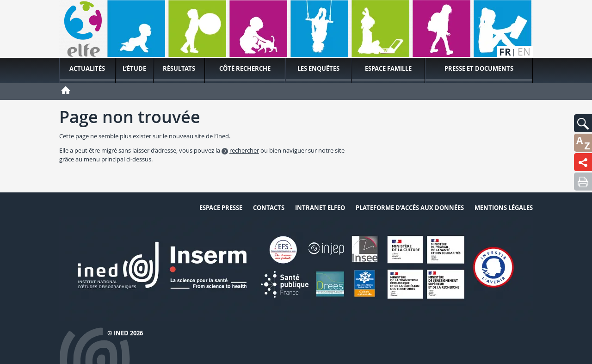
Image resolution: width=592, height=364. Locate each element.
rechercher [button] (244, 150)
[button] (583, 123)
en (524, 52)
